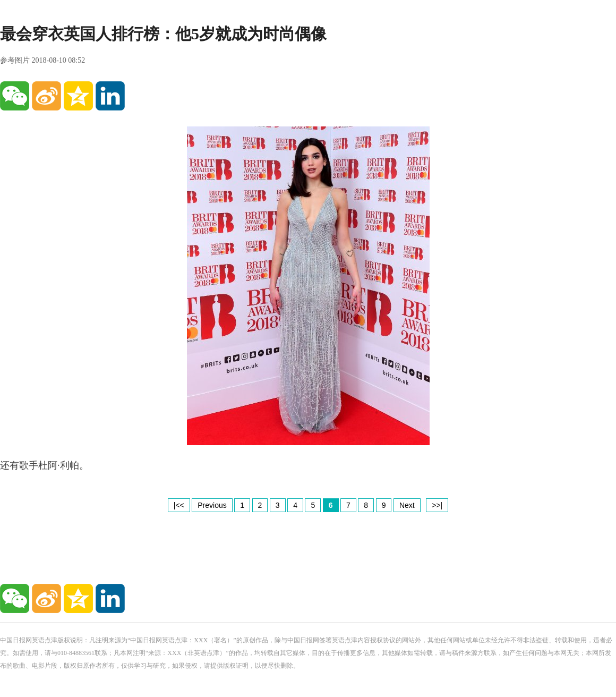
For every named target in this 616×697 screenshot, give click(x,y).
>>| (437, 505)
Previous (212, 505)
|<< (179, 505)
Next (407, 505)
